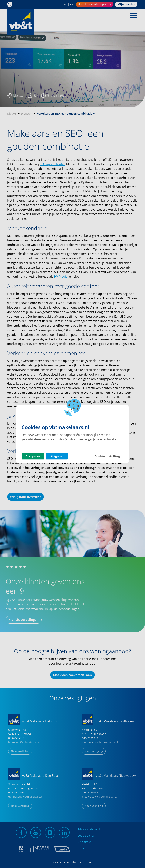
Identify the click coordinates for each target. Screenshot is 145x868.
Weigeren (57, 456)
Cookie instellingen (109, 456)
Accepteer (33, 456)
